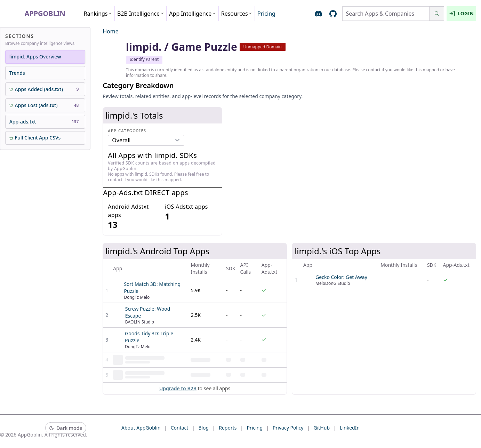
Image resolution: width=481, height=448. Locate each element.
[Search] (437, 14)
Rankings (98, 14)
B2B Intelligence (141, 14)
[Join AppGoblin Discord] (318, 14)
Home (111, 31)
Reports (228, 428)
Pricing (266, 14)
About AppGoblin (141, 428)
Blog (203, 428)
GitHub (322, 428)
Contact (180, 428)
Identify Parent (144, 59)
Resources (237, 14)
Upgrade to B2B (178, 388)
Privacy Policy (288, 428)
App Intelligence (192, 14)
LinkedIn (350, 428)
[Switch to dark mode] (66, 428)
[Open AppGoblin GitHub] (333, 14)
